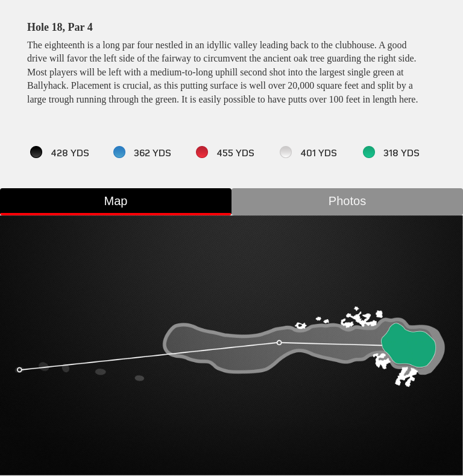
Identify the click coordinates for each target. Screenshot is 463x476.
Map (116, 201)
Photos (347, 201)
